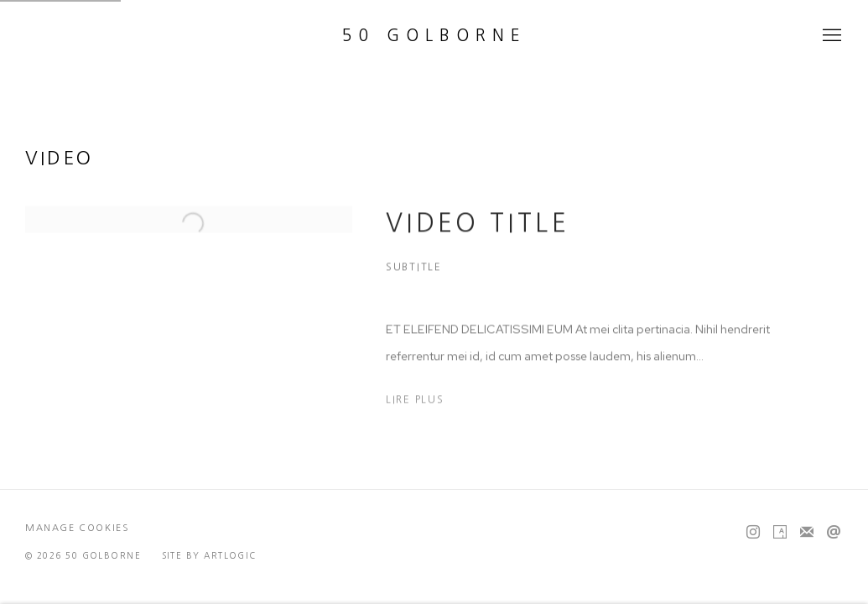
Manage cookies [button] (77, 528)
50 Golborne (434, 36)
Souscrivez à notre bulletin (807, 533)
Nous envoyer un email (834, 533)
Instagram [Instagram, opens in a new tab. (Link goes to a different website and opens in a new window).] (753, 533)
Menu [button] (830, 36)
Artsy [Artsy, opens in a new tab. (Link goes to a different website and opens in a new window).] (780, 533)
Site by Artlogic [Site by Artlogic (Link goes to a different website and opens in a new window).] (209, 555)
